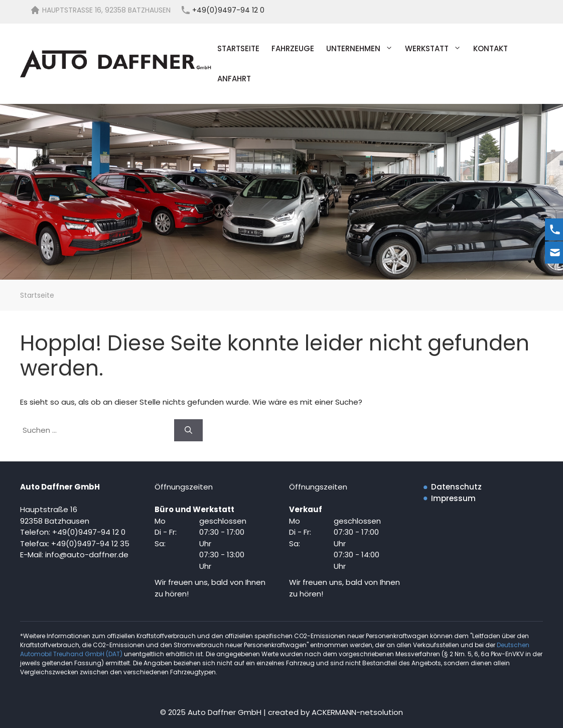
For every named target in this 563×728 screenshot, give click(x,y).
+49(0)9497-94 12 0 (89, 532)
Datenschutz (456, 487)
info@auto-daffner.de (87, 555)
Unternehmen (363, 49)
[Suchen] (188, 431)
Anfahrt (234, 79)
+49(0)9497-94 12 (86, 543)
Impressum (453, 498)
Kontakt (490, 48)
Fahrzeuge (293, 48)
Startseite (238, 48)
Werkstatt (436, 49)
